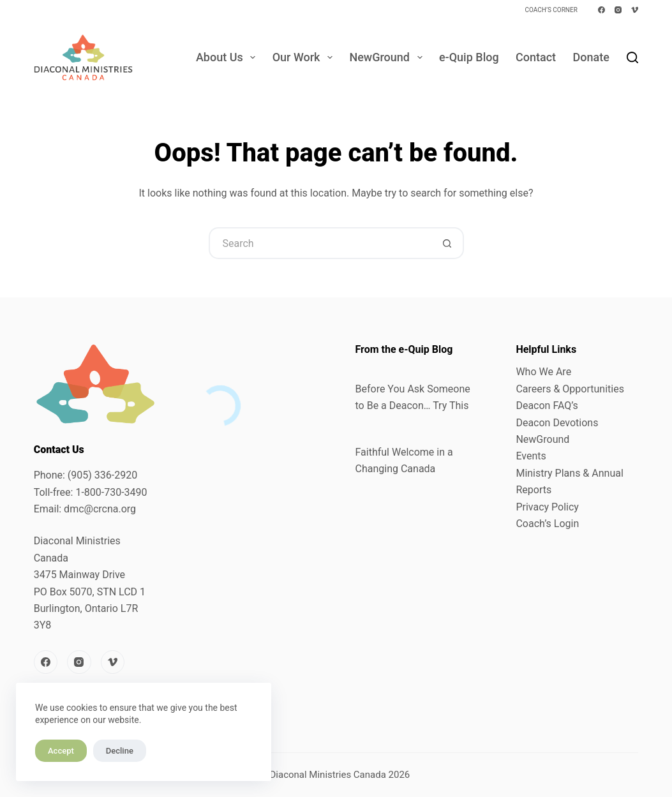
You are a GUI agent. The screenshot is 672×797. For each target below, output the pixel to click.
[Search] (632, 57)
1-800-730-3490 (111, 492)
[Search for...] (320, 243)
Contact (536, 57)
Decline (120, 751)
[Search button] (448, 243)
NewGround (388, 57)
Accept (61, 751)
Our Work (305, 57)
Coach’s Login (547, 524)
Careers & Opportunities (570, 389)
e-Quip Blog (469, 57)
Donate (591, 57)
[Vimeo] (635, 10)
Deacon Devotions (557, 423)
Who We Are (543, 372)
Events (531, 456)
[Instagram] (618, 10)
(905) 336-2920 (102, 475)
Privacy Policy (547, 507)
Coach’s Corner (551, 10)
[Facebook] (601, 10)
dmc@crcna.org (100, 509)
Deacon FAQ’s (547, 406)
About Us (228, 57)
